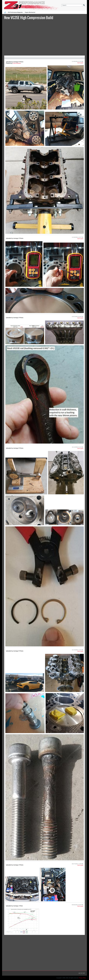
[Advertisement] (44, 37)
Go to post (80, 63)
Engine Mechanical (30, 12)
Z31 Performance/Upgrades (15, 12)
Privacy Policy (82, 978)
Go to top (82, 973)
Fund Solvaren (17, 63)
